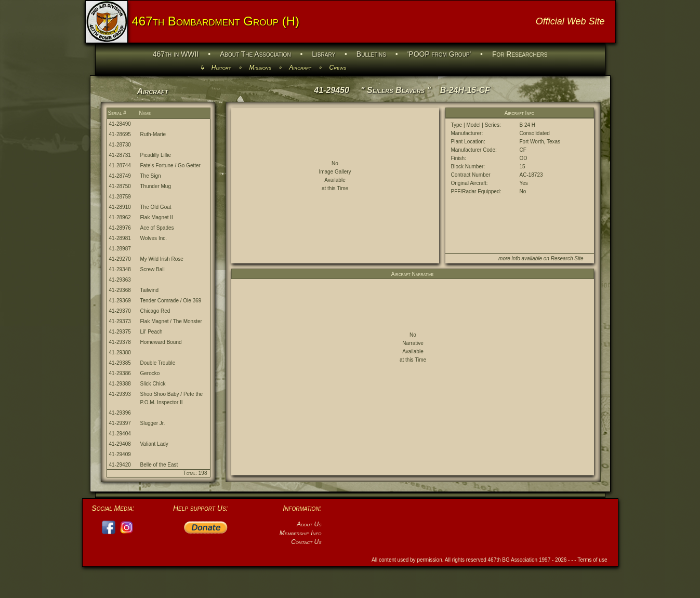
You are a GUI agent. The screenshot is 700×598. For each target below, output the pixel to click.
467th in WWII (176, 54)
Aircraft (300, 68)
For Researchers (520, 54)
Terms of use (592, 560)
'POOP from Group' (439, 54)
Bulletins (371, 54)
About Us (309, 524)
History (221, 68)
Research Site (567, 258)
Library (323, 54)
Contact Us (306, 542)
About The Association (255, 54)
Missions (260, 68)
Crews (338, 68)
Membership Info (301, 533)
